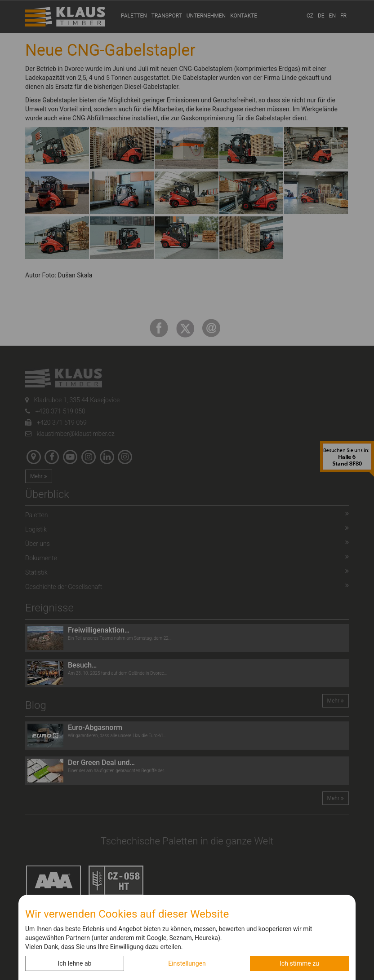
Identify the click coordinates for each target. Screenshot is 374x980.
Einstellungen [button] (187, 963)
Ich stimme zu (299, 963)
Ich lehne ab (75, 963)
